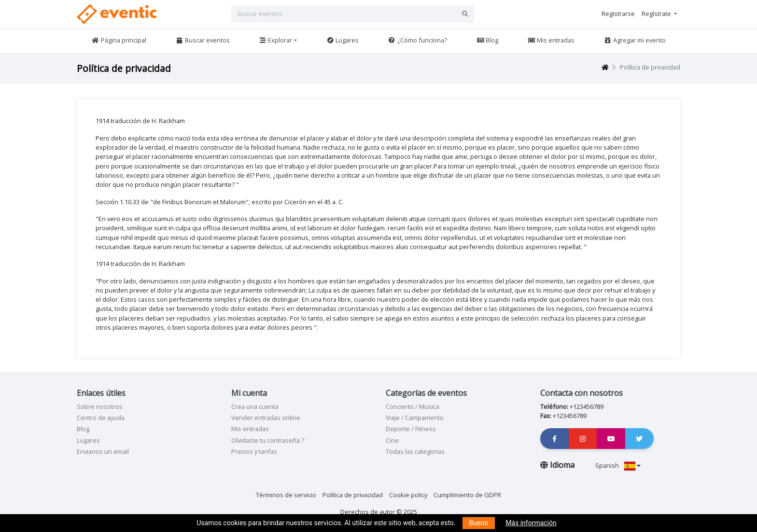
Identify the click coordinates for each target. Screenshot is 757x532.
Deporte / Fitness (411, 429)
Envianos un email (103, 451)
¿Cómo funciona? (418, 40)
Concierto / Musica (413, 406)
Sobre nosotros (100, 406)
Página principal (119, 40)
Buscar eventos (202, 40)
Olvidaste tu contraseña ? (268, 440)
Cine (392, 440)
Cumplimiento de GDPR (467, 495)
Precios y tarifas (254, 451)
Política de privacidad (353, 495)
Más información (531, 523)
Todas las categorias (415, 451)
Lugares (343, 40)
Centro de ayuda (101, 418)
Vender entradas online (266, 418)
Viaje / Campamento (415, 418)
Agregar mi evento (635, 40)
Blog (487, 40)
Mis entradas (551, 40)
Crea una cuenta (255, 406)
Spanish (618, 465)
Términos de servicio (286, 495)
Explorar (275, 40)
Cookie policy (408, 495)
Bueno (479, 523)
